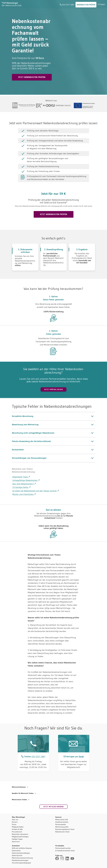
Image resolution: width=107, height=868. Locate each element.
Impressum (16, 842)
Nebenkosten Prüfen (86, 5)
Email (81, 757)
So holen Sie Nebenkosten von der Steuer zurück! (36, 491)
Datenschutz (16, 851)
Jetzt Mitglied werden (53, 807)
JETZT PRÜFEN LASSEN (54, 389)
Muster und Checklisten (24, 494)
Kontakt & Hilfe (17, 829)
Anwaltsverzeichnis (62, 822)
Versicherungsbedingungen (21, 863)
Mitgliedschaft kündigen (20, 837)
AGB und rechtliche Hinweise (22, 848)
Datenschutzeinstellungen (21, 853)
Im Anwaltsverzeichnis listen (65, 851)
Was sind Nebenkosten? (24, 484)
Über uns (15, 820)
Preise (14, 824)
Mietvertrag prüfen (62, 827)
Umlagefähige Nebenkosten (26, 480)
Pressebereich (17, 832)
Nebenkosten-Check (62, 832)
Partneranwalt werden (63, 848)
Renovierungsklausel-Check (65, 829)
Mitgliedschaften (18, 827)
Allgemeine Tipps (21, 477)
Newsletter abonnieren (20, 834)
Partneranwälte (61, 824)
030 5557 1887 (67, 5)
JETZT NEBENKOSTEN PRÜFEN (32, 77)
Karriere (15, 822)
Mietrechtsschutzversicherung (22, 858)
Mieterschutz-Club (62, 820)
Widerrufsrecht (17, 855)
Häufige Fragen (17, 839)
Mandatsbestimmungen (20, 860)
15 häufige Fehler (21, 487)
